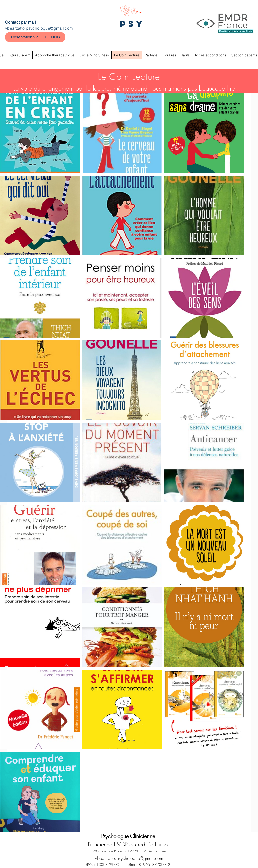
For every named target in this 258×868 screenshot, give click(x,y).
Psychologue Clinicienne (129, 836)
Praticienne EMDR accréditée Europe (129, 844)
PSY (133, 24)
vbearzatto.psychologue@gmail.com (39, 28)
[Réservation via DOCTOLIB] (35, 37)
